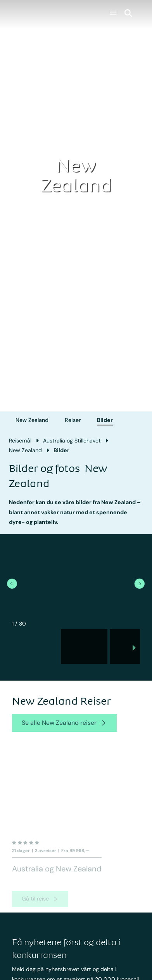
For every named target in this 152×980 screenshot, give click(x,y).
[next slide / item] (134, 649)
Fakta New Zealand (103, 976)
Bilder (105, 420)
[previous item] (12, 583)
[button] (35, 646)
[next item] (139, 583)
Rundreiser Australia (45, 976)
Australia (31, 944)
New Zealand (32, 420)
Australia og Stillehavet (72, 441)
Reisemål (20, 441)
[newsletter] (130, 917)
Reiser (73, 420)
